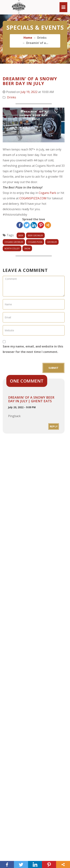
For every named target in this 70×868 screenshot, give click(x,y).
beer (21, 235)
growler (52, 242)
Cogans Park (47, 193)
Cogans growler (14, 242)
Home (28, 38)
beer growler (35, 235)
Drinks (12, 97)
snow (27, 248)
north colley (12, 248)
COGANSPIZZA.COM (33, 198)
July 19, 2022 (29, 92)
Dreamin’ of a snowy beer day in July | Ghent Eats (31, 399)
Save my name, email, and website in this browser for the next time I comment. (33, 349)
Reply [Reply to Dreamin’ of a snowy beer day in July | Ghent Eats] (54, 426)
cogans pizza (35, 242)
